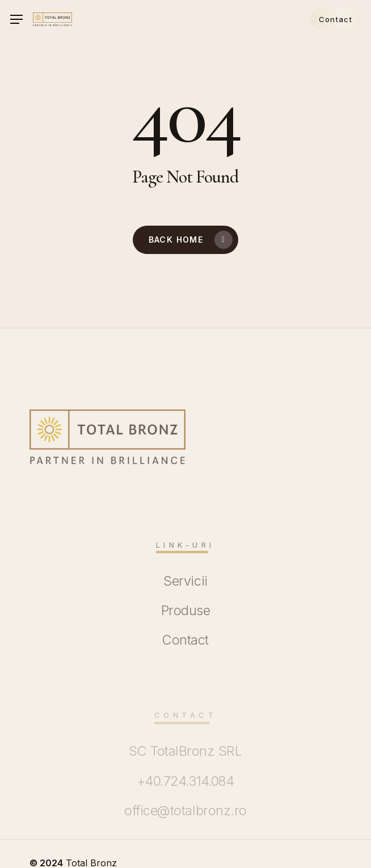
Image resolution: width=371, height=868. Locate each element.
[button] (16, 20)
